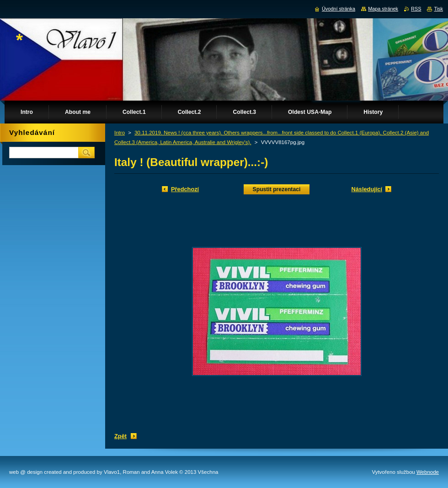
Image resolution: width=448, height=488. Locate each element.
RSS (416, 9)
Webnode (428, 472)
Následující (367, 189)
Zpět (120, 436)
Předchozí (185, 189)
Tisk (438, 9)
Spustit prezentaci (277, 189)
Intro (120, 133)
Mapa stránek (383, 9)
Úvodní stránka (339, 9)
